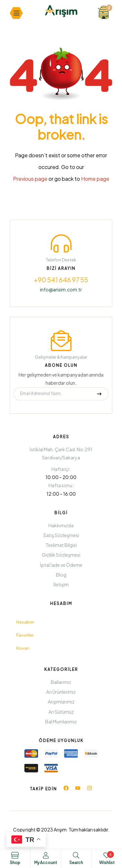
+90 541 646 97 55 (61, 279)
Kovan (23, 648)
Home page (95, 179)
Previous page (30, 179)
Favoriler (25, 635)
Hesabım (25, 622)
